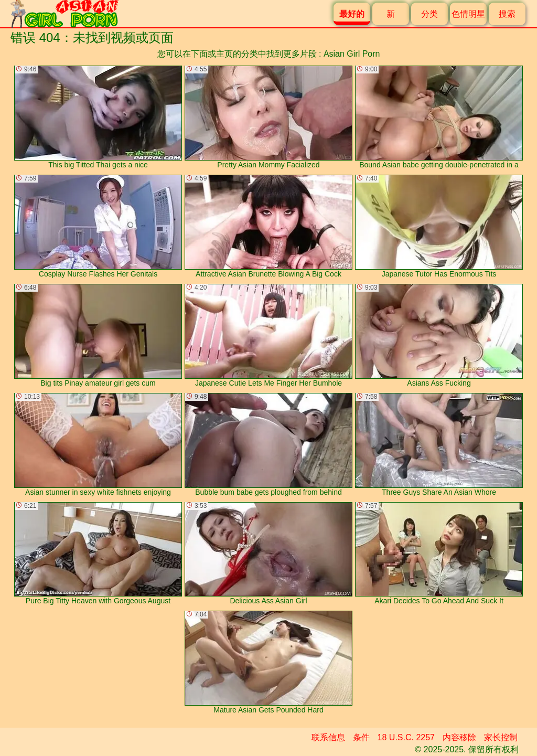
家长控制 (501, 737)
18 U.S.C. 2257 (406, 737)
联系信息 (328, 737)
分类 (429, 14)
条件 (361, 737)
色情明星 (468, 14)
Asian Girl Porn (352, 54)
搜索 (507, 14)
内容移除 (459, 737)
